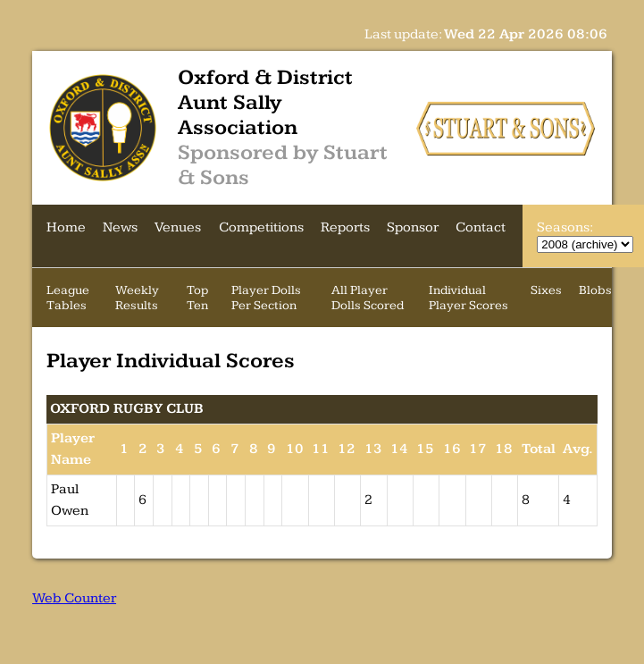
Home (66, 227)
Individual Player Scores (468, 298)
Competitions (261, 227)
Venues (178, 227)
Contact (481, 227)
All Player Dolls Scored (368, 298)
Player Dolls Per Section (266, 298)
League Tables (68, 298)
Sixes (546, 290)
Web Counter (74, 598)
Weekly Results (137, 298)
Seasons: (565, 227)
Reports (345, 227)
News (120, 227)
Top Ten (197, 298)
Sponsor (413, 227)
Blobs (595, 290)
